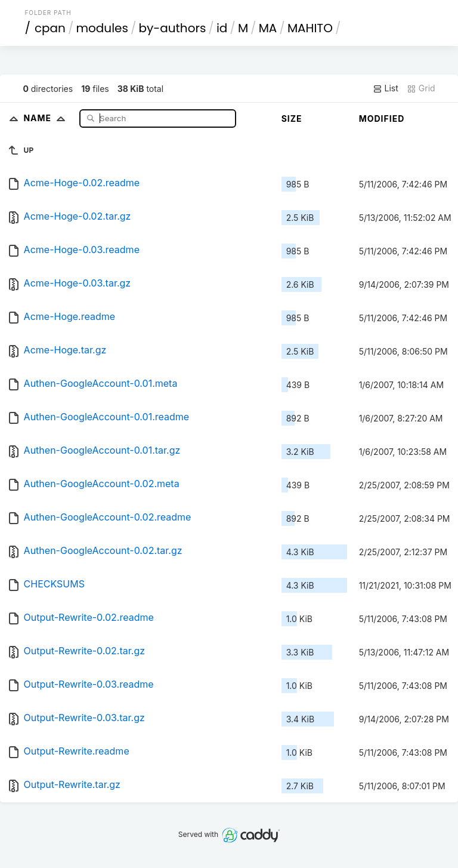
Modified (382, 118)
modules (102, 28)
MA (268, 28)
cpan (50, 28)
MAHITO (310, 28)
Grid (421, 88)
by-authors (172, 28)
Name (47, 118)
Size (292, 118)
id (222, 28)
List (386, 88)
